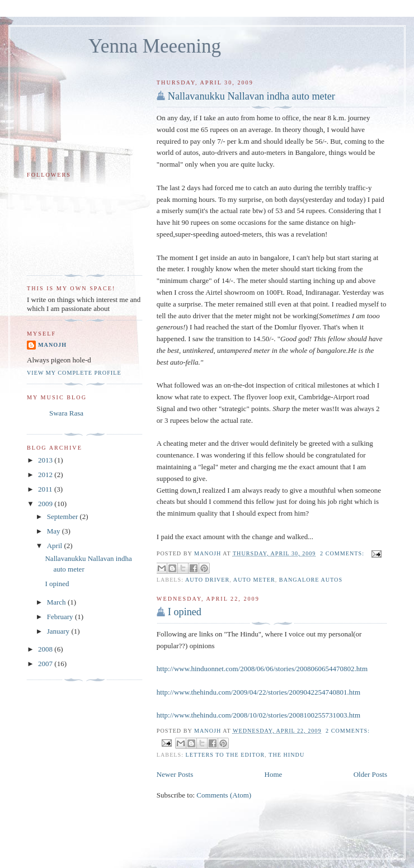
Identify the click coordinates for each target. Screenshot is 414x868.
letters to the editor (225, 755)
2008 (46, 649)
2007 (46, 664)
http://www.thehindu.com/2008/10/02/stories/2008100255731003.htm (258, 715)
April (56, 546)
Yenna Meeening (155, 46)
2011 (46, 489)
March (57, 602)
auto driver (207, 580)
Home (274, 774)
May (55, 531)
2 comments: (343, 553)
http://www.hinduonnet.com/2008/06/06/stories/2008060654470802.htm (262, 669)
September (63, 516)
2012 (46, 475)
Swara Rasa (66, 413)
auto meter (254, 580)
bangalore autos (311, 580)
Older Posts (370, 774)
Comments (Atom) (224, 795)
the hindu (286, 755)
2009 (46, 504)
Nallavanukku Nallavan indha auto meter (251, 96)
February (61, 617)
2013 (46, 460)
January (59, 631)
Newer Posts (175, 774)
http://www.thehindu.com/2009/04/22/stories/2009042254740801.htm (258, 692)
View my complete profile (74, 373)
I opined (185, 612)
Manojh (52, 345)
